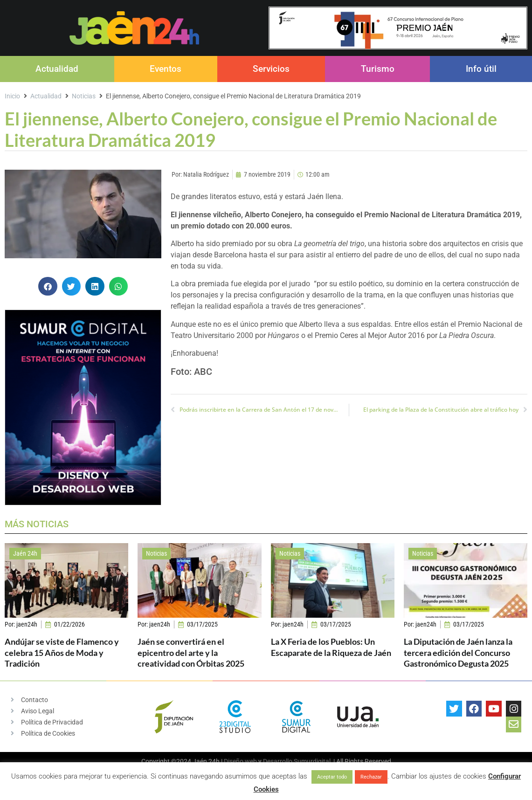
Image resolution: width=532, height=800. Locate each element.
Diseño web (240, 761)
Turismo (378, 69)
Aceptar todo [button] (332, 777)
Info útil (481, 69)
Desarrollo (278, 761)
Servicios (271, 69)
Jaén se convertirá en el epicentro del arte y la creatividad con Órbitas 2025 (191, 652)
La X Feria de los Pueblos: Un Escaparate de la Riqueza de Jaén (331, 647)
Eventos (166, 69)
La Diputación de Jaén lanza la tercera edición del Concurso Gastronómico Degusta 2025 (458, 652)
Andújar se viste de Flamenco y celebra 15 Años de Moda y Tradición (62, 652)
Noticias (84, 96)
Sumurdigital (312, 761)
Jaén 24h (25, 553)
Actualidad (57, 69)
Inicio (12, 96)
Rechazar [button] (371, 777)
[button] (48, 286)
